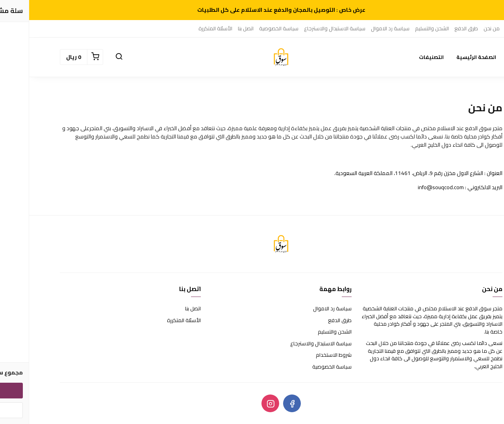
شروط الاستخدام (305, 355)
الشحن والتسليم (403, 28)
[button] (90, 57)
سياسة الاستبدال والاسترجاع (306, 28)
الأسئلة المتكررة (186, 28)
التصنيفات (402, 57)
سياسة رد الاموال (361, 28)
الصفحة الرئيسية (447, 57)
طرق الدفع (437, 28)
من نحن (462, 28)
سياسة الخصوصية (250, 28)
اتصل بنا (217, 28)
